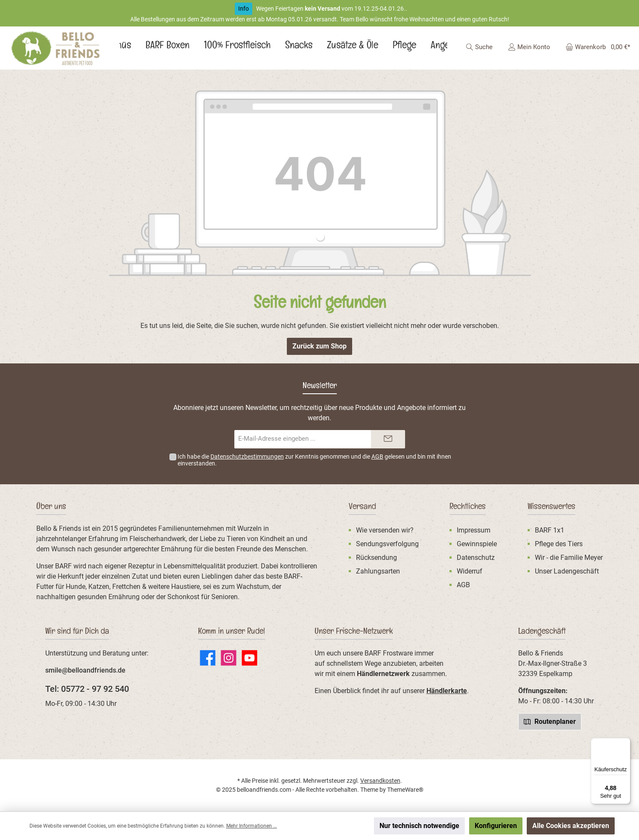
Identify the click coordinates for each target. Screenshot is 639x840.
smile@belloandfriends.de (85, 670)
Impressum (474, 530)
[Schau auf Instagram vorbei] (229, 658)
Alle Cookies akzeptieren (571, 826)
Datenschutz (476, 558)
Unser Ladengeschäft (567, 571)
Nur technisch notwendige (419, 826)
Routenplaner (550, 721)
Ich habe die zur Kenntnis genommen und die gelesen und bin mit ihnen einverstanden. (314, 460)
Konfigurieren (496, 826)
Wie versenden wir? (385, 530)
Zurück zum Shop (319, 346)
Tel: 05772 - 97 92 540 (87, 689)
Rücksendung (376, 558)
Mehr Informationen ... (252, 826)
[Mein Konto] (529, 47)
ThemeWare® (405, 790)
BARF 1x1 (550, 530)
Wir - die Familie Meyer (569, 558)
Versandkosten (380, 781)
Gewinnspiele (477, 544)
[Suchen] (479, 47)
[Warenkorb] (595, 47)
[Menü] (625, 743)
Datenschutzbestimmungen (247, 457)
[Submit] (388, 439)
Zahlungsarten (378, 571)
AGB (377, 457)
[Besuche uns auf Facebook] (208, 658)
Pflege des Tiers (559, 544)
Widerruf (470, 571)
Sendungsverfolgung (387, 544)
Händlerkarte (447, 691)
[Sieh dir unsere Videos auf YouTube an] (249, 658)
